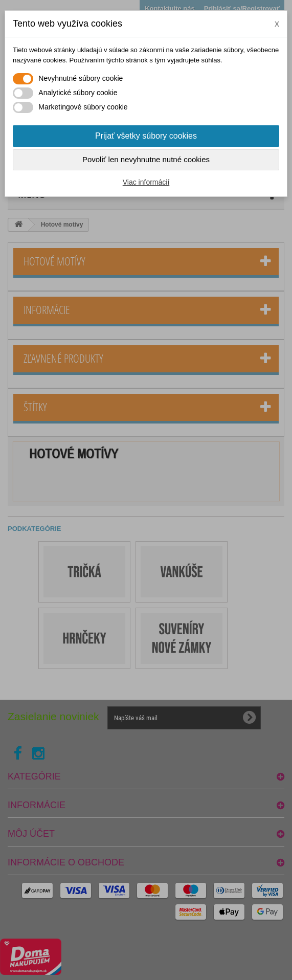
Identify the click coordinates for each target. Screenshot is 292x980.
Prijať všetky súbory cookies (146, 136)
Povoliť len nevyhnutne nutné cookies (146, 159)
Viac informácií (146, 182)
